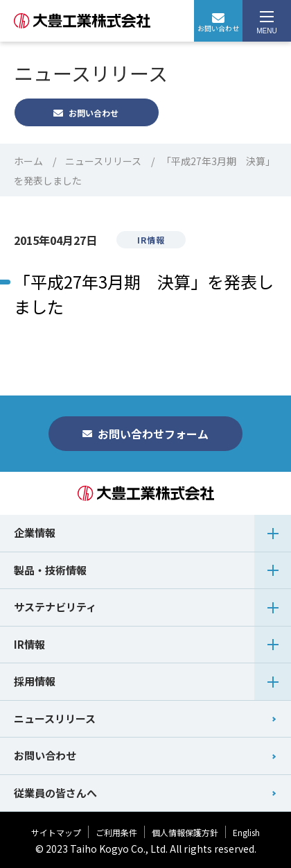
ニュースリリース (103, 161)
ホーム (28, 161)
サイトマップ (56, 832)
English (246, 832)
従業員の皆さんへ (55, 793)
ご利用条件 (116, 832)
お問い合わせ (218, 23)
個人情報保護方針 (185, 832)
